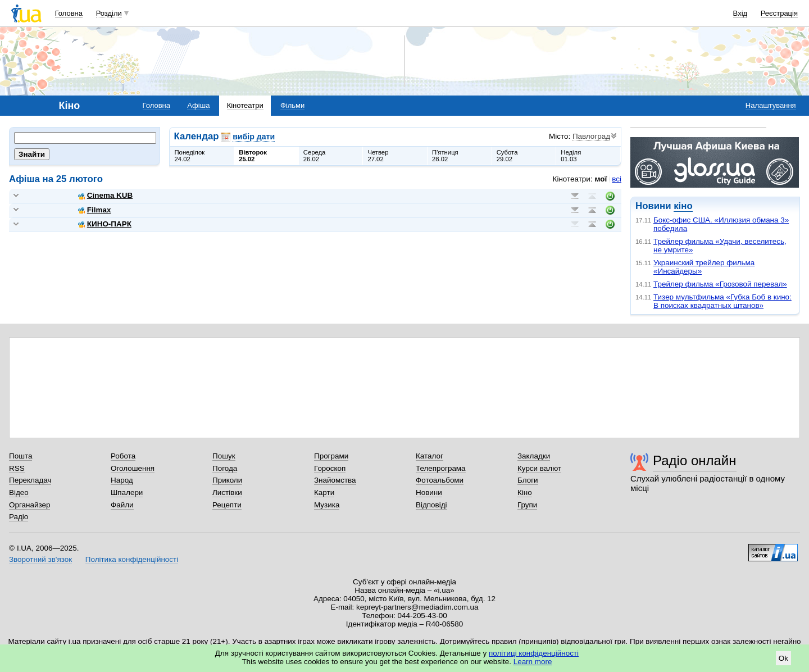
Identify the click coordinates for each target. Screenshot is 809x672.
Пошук (224, 456)
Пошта (21, 456)
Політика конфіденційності (132, 559)
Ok (783, 658)
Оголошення (133, 468)
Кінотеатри (245, 105)
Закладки (534, 456)
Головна (69, 13)
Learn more (533, 662)
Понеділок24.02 (190, 156)
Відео (19, 492)
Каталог (430, 456)
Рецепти (227, 505)
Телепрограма (441, 468)
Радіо (19, 517)
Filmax (95, 210)
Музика (327, 505)
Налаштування (771, 105)
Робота (123, 456)
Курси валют (539, 468)
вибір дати (254, 137)
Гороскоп (330, 468)
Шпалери (127, 492)
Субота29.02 (507, 156)
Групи (527, 505)
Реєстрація (779, 13)
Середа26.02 (315, 156)
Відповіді (431, 505)
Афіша (198, 105)
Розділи (109, 13)
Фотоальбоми (440, 480)
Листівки (227, 492)
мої (601, 179)
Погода (225, 468)
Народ (122, 480)
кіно (683, 206)
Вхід (740, 13)
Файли (122, 505)
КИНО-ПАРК (105, 224)
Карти (324, 492)
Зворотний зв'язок (40, 559)
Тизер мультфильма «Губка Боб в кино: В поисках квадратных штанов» (722, 301)
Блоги (528, 480)
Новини (429, 492)
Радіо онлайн (695, 460)
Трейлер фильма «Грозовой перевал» (720, 284)
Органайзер (29, 505)
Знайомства (335, 480)
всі (617, 179)
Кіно (525, 492)
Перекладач (30, 480)
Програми (331, 456)
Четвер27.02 (378, 156)
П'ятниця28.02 (445, 156)
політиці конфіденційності (534, 653)
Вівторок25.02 (253, 156)
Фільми (292, 105)
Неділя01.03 (571, 156)
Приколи (227, 480)
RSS (17, 468)
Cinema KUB (105, 195)
